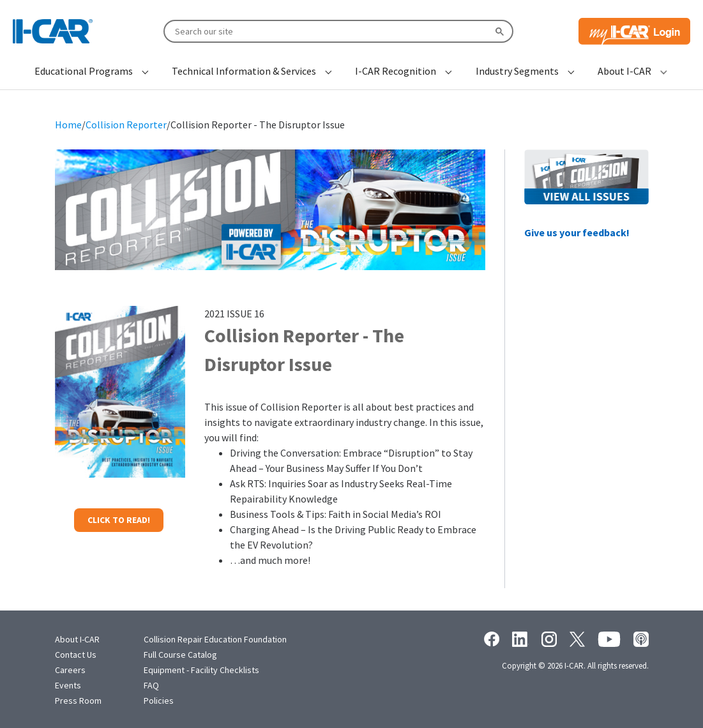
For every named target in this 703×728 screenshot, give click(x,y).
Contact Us (76, 655)
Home (68, 125)
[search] (337, 31)
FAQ (151, 685)
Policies (159, 701)
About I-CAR (77, 639)
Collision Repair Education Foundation (215, 639)
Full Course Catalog (180, 655)
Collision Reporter (126, 125)
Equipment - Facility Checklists (201, 670)
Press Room (78, 701)
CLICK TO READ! (119, 520)
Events (68, 685)
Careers (70, 670)
